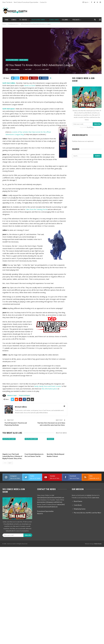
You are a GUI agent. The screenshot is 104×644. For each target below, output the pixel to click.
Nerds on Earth (30, 85)
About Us (40, 514)
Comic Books (78, 505)
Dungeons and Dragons (25, 396)
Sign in (85, 2)
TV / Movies (23, 20)
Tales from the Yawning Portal (36, 209)
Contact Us (43, 2)
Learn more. (96, 498)
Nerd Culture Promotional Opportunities (26, 2)
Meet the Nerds (7, 2)
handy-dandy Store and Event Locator (48, 386)
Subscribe (97, 124)
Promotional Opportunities (45, 511)
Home (7, 20)
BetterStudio (98, 544)
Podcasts (76, 20)
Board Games (54, 20)
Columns (65, 20)
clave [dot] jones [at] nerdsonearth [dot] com (51, 498)
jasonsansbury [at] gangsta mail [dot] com (50, 502)
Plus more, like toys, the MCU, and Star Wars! (87, 513)
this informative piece (49, 389)
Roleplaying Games (38, 20)
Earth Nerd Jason (9, 109)
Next (10, 463)
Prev (5, 463)
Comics (14, 20)
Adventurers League (12, 396)
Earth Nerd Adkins (9, 83)
